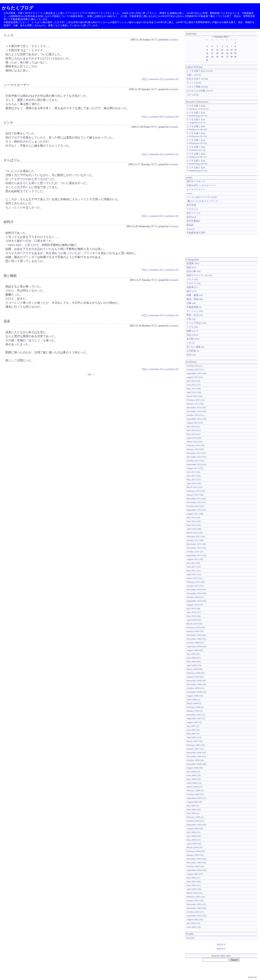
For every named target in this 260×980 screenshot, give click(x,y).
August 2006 (193, 768)
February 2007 (193, 745)
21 (232, 53)
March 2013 (192, 487)
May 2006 (191, 779)
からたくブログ (18, 8)
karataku (174, 40)
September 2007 (194, 718)
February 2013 (193, 491)
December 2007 (194, 715)
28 (232, 57)
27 (227, 57)
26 (222, 57)
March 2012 (192, 533)
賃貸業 (190, 263)
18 (217, 53)
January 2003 (193, 900)
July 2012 (191, 517)
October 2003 (193, 866)
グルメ (190, 279)
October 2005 (193, 794)
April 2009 (192, 665)
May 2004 (191, 840)
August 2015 (193, 377)
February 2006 (193, 790)
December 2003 (194, 859)
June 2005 (191, 809)
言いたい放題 (194, 347)
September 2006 (194, 764)
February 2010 (193, 627)
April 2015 (192, 392)
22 (235, 53)
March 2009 (192, 669)
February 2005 (193, 817)
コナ (189, 95)
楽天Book (191, 217)
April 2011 (192, 574)
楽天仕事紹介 (194, 221)
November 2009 (194, 639)
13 (227, 50)
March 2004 (192, 847)
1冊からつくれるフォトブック (202, 201)
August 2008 (193, 696)
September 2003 (194, 870)
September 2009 (194, 646)
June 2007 (191, 730)
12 (222, 50)
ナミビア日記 (194, 323)
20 (227, 53)
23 (207, 57)
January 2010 (193, 631)
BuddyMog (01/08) (198, 164)
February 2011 (193, 582)
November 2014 (194, 411)
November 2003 (194, 863)
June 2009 (191, 658)
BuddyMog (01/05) (198, 171)
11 (217, 50)
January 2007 (193, 749)
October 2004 (193, 821)
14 (232, 50)
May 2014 (191, 434)
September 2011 (194, 555)
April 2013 (192, 483)
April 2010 (192, 620)
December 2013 (194, 453)
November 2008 (194, 684)
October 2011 (193, 552)
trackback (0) (172, 79)
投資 (189, 267)
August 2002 (193, 919)
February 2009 (193, 673)
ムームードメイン (196, 189)
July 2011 (191, 563)
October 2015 (193, 370)
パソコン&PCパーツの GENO (202, 197)
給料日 (8, 222)
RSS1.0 (221, 945)
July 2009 (191, 654)
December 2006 (194, 753)
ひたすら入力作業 (196, 91)
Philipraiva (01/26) (198, 129)
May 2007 (191, 734)
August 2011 (192, 559)
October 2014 (193, 415)
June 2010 (191, 612)
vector (189, 193)
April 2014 (192, 438)
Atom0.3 (221, 949)
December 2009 (194, 635)
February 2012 (193, 536)
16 (207, 53)
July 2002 (191, 923)
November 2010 (194, 593)
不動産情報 (192, 307)
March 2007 (192, 741)
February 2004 (193, 851)
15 (235, 50)
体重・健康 (192, 295)
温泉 (7, 321)
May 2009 (191, 662)
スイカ (8, 35)
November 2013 (194, 457)
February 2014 (193, 445)
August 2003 (193, 874)
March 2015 (192, 396)
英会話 (190, 225)
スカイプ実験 (194, 87)
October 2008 (193, 688)
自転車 (190, 287)
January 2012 (193, 540)
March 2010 (192, 624)
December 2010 (194, 589)
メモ (189, 343)
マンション (192, 311)
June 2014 (191, 430)
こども (190, 327)
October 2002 (193, 912)
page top (252, 977)
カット (190, 83)
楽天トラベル (194, 213)
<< (213, 37)
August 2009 (193, 650)
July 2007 (191, 726)
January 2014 (193, 449)
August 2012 (193, 514)
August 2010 (193, 605)
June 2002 (191, 927)
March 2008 (192, 703)
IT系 (189, 319)
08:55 (154, 40)
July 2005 (191, 806)
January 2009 (193, 677)
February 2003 (193, 897)
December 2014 (194, 407)
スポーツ (191, 283)
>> (93, 375)
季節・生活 (192, 315)
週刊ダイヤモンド (196, 181)
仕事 (189, 303)
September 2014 (194, 419)
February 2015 (193, 400)
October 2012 (193, 506)
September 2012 (194, 510)
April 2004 (192, 844)
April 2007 (192, 737)
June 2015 (191, 385)
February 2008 (193, 707)
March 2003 (192, 893)
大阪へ (190, 75)
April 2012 (192, 529)
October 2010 (193, 597)
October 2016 (193, 366)
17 (212, 53)
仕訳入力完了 (194, 79)
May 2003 (191, 885)
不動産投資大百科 (196, 233)
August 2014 (193, 423)
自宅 (189, 355)
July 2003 (191, 878)
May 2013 (191, 480)
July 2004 (191, 832)
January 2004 (193, 855)
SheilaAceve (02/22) (199, 109)
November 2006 (194, 756)
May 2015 (191, 389)
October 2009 (193, 643)
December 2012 (194, 498)
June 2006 (191, 775)
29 (235, 57)
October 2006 (193, 760)
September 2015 (194, 373)
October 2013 (193, 461)
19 (222, 53)
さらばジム (12, 160)
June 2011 (191, 567)
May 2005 (191, 813)
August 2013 (193, 468)
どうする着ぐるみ (196, 71)
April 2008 (192, 699)
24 (212, 57)
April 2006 (192, 783)
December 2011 (194, 544)
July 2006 (191, 772)
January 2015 (193, 404)
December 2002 (194, 904)
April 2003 (192, 889)
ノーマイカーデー (17, 85)
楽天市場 (191, 205)
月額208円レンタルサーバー (201, 185)
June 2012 (191, 521)
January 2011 (193, 586)
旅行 (189, 291)
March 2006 (192, 787)
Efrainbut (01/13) (197, 150)
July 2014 (191, 426)
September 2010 (194, 601)
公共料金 (191, 351)
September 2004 (194, 825)
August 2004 (193, 828)
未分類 (190, 339)
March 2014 (192, 442)
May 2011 (191, 571)
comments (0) (156, 79)
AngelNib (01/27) (197, 123)
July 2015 (191, 381)
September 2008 (194, 692)
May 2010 (191, 616)
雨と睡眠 (10, 276)
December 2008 (194, 681)
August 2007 (193, 722)
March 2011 (192, 578)
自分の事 (191, 271)
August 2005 (193, 802)
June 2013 (191, 476)
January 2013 (193, 495)
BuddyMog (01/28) (198, 116)
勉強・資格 (192, 299)
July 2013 (191, 472)
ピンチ (8, 123)
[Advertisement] (196, 246)
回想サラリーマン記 (197, 275)
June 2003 (191, 881)
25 (217, 57)
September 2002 (194, 916)
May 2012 (191, 525)
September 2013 (194, 464)
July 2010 (191, 608)
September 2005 (194, 798)
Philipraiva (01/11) (198, 157)
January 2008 (193, 711)
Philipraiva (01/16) (198, 143)
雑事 (189, 331)
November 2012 (194, 502)
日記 (144, 79)
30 (207, 60)
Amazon (190, 229)
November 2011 (194, 548)
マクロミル (192, 209)
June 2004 (191, 836)
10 (212, 50)
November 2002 (194, 908)
